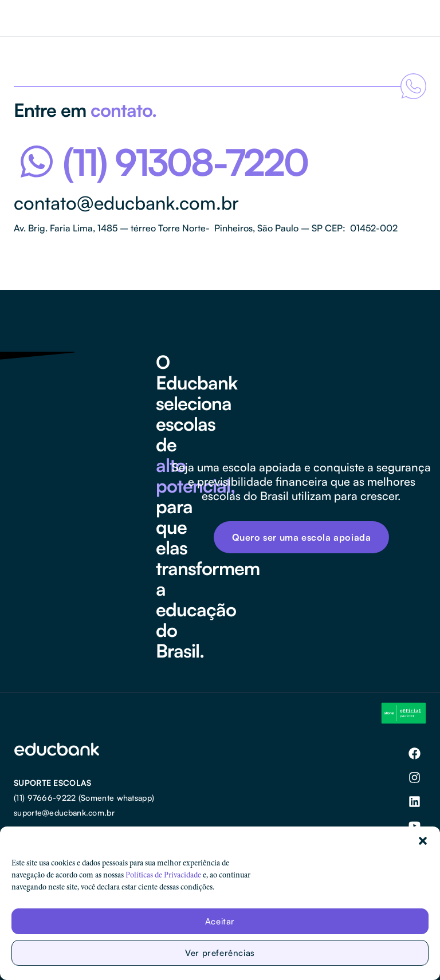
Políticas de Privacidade (163, 876)
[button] (423, 841)
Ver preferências (220, 953)
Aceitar (220, 921)
